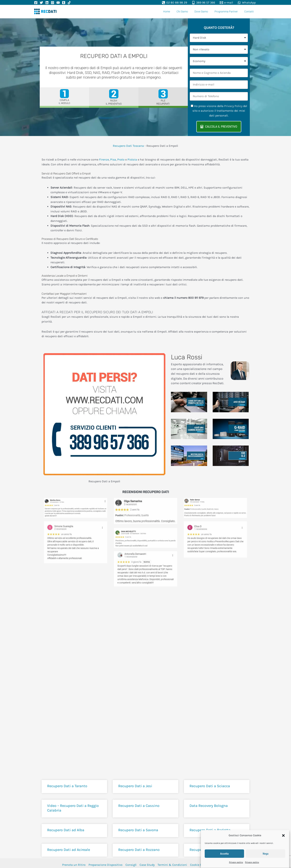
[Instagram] (53, 3)
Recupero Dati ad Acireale (69, 850)
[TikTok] (69, 3)
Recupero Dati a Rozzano (139, 850)
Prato (121, 159)
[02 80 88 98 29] (175, 3)
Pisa (113, 159)
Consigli (131, 865)
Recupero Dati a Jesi (135, 786)
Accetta (224, 852)
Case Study (147, 865)
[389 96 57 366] (203, 3)
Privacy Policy (233, 106)
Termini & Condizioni (172, 865)
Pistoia (132, 159)
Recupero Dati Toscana (128, 146)
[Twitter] (41, 3)
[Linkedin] (47, 3)
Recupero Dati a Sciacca (210, 786)
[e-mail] (226, 3)
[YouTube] (58, 3)
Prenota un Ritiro (74, 865)
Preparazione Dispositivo (106, 865)
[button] (283, 834)
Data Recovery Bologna (209, 806)
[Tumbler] (64, 3)
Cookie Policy (199, 865)
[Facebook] (36, 3)
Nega (266, 852)
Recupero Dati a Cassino (139, 806)
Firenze (104, 159)
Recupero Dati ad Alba (66, 830)
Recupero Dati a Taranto (67, 786)
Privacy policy (236, 861)
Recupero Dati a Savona (138, 830)
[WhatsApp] (247, 3)
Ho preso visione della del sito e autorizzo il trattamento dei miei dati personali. (220, 111)
